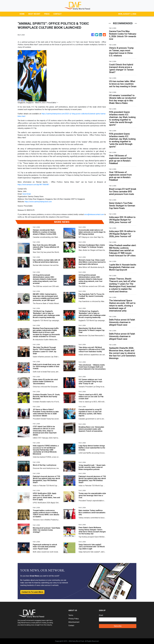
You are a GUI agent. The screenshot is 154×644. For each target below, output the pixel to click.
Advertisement (74, 622)
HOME (22, 14)
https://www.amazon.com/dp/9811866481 (34, 185)
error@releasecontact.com (94, 214)
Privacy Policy (74, 619)
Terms (71, 615)
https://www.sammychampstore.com (38, 202)
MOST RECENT (34, 14)
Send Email (27, 194)
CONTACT (57, 14)
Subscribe (118, 626)
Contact (71, 625)
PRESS (47, 14)
